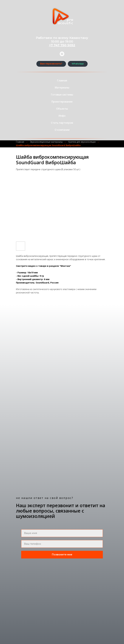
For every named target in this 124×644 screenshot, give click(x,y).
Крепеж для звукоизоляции (82, 142)
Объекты (62, 109)
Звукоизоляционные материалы (46, 142)
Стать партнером (62, 123)
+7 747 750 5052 (62, 45)
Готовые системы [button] (62, 95)
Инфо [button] (62, 116)
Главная (62, 80)
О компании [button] (62, 130)
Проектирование (62, 102)
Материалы (62, 88)
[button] (51, 64)
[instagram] (62, 54)
